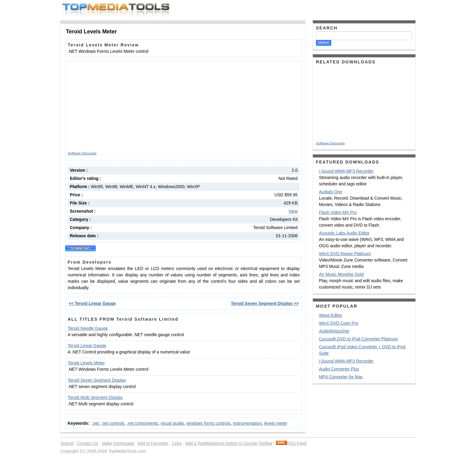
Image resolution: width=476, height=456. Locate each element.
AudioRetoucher (334, 331)
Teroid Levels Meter (86, 363)
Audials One (331, 192)
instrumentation (247, 423)
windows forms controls (209, 423)
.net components (143, 423)
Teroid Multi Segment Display (95, 397)
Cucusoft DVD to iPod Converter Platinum (359, 339)
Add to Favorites (153, 443)
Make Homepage (118, 443)
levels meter (275, 423)
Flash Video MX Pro (338, 212)
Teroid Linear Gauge (87, 346)
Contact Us (88, 443)
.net (95, 423)
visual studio (172, 423)
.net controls (113, 423)
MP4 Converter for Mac (341, 377)
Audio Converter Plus (339, 369)
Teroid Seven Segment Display (97, 380)
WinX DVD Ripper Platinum (345, 254)
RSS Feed (291, 443)
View (293, 211)
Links (177, 443)
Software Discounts (82, 153)
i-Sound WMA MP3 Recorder (346, 171)
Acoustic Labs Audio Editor (344, 233)
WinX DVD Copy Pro (339, 323)
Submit (67, 443)
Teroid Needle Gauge (88, 328)
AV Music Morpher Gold (342, 274)
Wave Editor (331, 315)
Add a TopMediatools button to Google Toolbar (229, 443)
